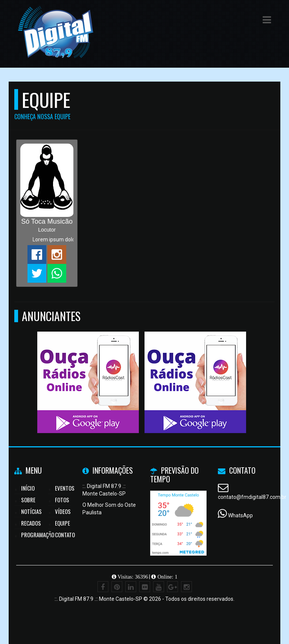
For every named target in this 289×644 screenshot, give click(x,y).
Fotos (62, 500)
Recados (31, 523)
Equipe (62, 523)
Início (28, 488)
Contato (65, 535)
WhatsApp (240, 515)
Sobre (28, 500)
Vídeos (63, 511)
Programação (38, 535)
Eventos (65, 488)
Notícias (31, 511)
